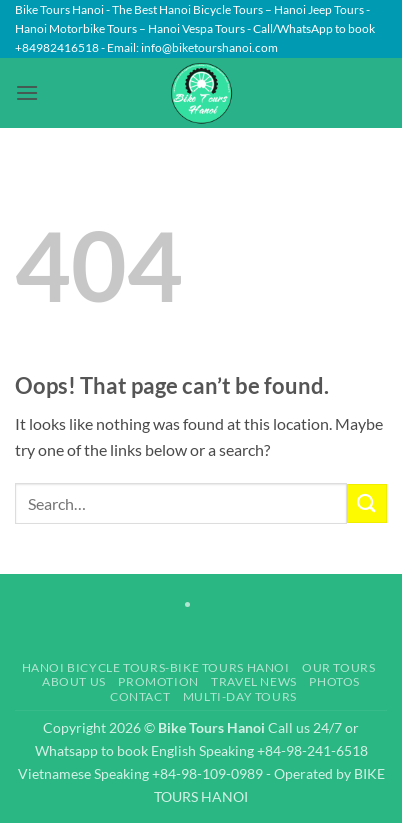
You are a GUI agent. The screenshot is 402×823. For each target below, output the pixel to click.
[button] (27, 92)
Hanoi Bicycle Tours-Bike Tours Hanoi (156, 667)
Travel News (254, 681)
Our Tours (339, 667)
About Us (74, 681)
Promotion (158, 681)
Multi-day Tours (240, 696)
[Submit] (367, 503)
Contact (140, 696)
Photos (334, 681)
